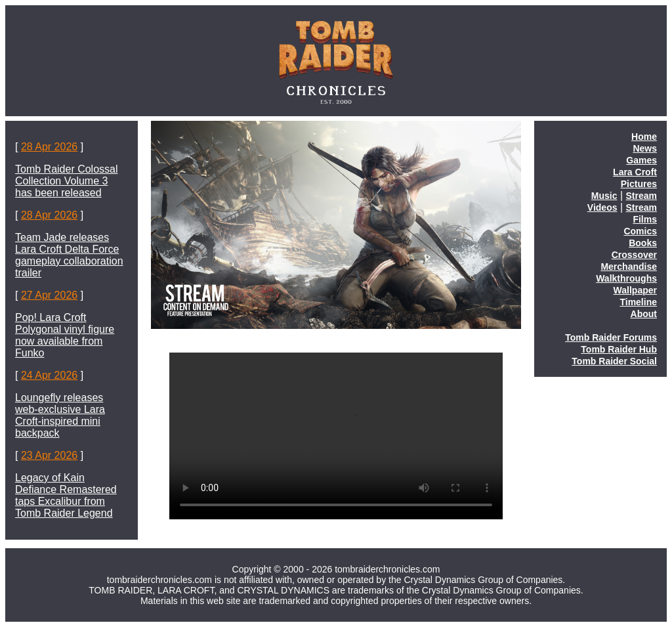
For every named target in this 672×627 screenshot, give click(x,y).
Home (644, 137)
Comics (640, 231)
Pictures (639, 184)
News (645, 148)
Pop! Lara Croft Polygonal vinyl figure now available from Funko (65, 335)
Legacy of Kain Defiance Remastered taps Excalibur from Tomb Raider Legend (66, 495)
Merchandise (629, 267)
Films (645, 219)
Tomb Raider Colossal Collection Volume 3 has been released (67, 181)
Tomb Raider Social (614, 361)
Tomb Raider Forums (611, 337)
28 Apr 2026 (49, 147)
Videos (602, 207)
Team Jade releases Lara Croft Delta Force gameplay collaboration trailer (69, 255)
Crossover (634, 255)
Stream (641, 196)
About (644, 314)
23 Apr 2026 (49, 455)
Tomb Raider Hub (619, 349)
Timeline (638, 302)
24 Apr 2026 (49, 375)
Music (604, 196)
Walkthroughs (626, 278)
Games (641, 160)
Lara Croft (635, 172)
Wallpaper (635, 290)
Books (643, 243)
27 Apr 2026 (49, 295)
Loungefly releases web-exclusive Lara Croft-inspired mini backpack (60, 415)
